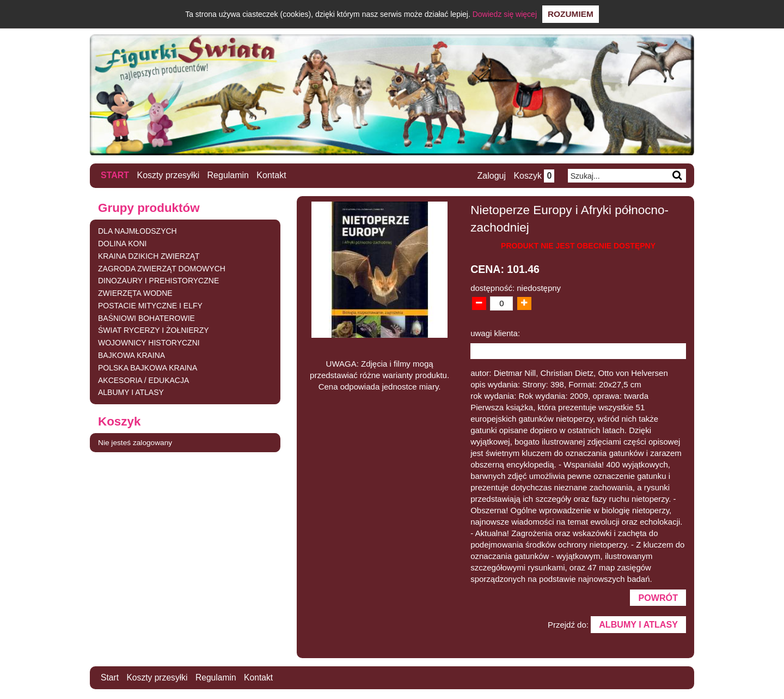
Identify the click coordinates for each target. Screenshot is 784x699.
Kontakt (272, 175)
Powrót (658, 598)
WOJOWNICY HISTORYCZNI (149, 343)
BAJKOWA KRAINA (131, 355)
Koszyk (533, 176)
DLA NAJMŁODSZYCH (137, 231)
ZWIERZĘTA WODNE (135, 293)
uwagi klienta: (495, 333)
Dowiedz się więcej (505, 14)
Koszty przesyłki (169, 175)
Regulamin (228, 175)
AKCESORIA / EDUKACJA (143, 380)
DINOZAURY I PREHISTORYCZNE (158, 281)
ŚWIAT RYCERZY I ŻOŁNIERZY (154, 330)
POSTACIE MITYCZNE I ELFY (150, 305)
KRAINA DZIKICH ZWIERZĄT (149, 256)
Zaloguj (491, 176)
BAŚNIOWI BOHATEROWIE (146, 318)
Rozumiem (571, 14)
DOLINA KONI (122, 243)
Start (115, 175)
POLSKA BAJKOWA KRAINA (148, 367)
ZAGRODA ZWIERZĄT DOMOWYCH (162, 268)
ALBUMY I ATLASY (131, 392)
